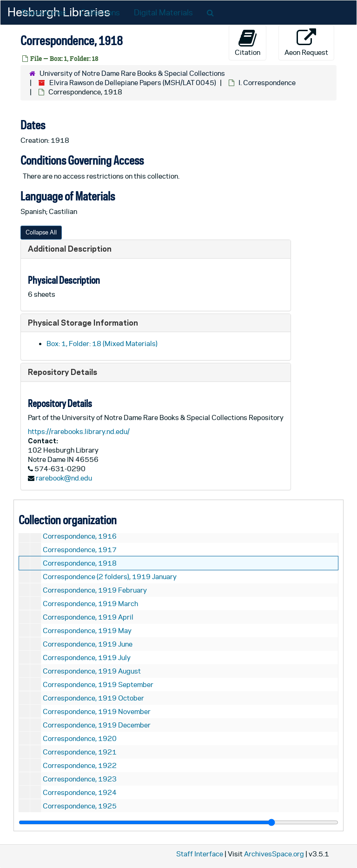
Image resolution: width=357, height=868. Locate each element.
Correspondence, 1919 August (92, 671)
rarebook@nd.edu (64, 478)
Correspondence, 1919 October (93, 698)
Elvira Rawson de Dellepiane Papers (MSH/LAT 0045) (133, 83)
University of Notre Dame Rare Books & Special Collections (132, 73)
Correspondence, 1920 (80, 738)
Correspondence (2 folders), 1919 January (110, 577)
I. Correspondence (267, 83)
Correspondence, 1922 (80, 765)
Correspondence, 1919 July (87, 658)
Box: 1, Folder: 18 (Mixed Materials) (102, 344)
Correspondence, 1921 (80, 752)
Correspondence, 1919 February (95, 590)
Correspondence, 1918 (80, 563)
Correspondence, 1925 (80, 806)
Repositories (44, 13)
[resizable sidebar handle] (178, 822)
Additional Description (70, 249)
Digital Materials (163, 13)
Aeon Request (306, 42)
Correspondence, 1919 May (87, 631)
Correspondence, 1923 (80, 779)
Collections (100, 13)
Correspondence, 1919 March (90, 604)
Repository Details (63, 372)
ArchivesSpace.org (274, 854)
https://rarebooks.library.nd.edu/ (79, 431)
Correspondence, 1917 (80, 550)
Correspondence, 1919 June (88, 644)
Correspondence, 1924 (80, 792)
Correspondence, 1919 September (98, 684)
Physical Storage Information (83, 323)
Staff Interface (200, 854)
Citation (248, 42)
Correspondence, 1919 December (97, 725)
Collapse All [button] (41, 232)
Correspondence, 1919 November (97, 711)
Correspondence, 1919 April (88, 617)
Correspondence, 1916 (80, 536)
